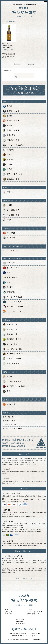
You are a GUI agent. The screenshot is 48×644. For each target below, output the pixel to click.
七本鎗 (7, 116)
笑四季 (7, 126)
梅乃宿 (7, 377)
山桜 (7, 273)
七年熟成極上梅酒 (12, 382)
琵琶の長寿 (9, 135)
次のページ (31, 64)
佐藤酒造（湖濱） (12, 140)
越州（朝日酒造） (12, 210)
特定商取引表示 (20, 624)
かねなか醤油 (10, 404)
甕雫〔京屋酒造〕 (12, 364)
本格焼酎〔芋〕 (12, 21)
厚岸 (7, 282)
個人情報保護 (19, 622)
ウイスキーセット (12, 312)
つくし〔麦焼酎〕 (12, 344)
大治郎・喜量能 (11, 131)
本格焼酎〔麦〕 (11, 330)
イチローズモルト (12, 268)
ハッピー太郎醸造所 (13, 145)
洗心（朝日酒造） (12, 215)
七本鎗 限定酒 (11, 121)
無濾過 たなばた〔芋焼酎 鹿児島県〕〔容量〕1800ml (8, 46)
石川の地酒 (9, 238)
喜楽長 (7, 155)
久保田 (7, 205)
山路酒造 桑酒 (11, 179)
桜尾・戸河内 (10, 278)
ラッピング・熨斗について (34, 612)
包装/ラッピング (9, 425)
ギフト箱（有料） (10, 417)
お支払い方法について (33, 614)
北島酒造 (8, 150)
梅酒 (7, 391)
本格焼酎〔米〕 (11, 334)
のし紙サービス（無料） (13, 428)
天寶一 (7, 192)
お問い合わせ (9, 612)
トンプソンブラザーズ (14, 307)
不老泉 (7, 165)
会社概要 (29, 610)
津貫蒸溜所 (9, 292)
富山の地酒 (9, 233)
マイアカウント (9, 614)
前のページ (17, 64)
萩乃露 (7, 169)
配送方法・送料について (23, 620)
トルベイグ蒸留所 (12, 302)
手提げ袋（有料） (10, 421)
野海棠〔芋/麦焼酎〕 (13, 359)
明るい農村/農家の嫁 (13, 354)
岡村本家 (8, 160)
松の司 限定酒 (11, 111)
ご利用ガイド (9, 610)
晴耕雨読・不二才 (12, 339)
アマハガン (9, 263)
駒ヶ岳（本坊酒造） (13, 297)
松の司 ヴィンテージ (11, 250)
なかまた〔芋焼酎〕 (13, 349)
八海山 (7, 220)
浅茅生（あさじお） (13, 174)
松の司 (7, 106)
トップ (4, 21)
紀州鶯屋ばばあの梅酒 (14, 386)
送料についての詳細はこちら (24, 578)
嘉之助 (7, 287)
